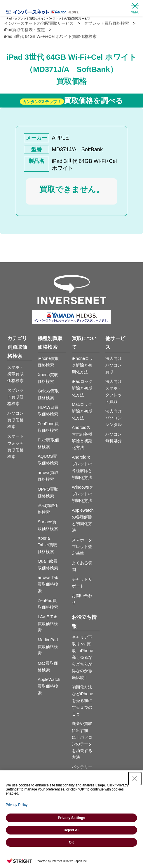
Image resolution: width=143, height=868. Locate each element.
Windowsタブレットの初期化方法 (82, 494)
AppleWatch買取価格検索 (49, 686)
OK (71, 842)
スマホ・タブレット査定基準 (82, 547)
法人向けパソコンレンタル (114, 418)
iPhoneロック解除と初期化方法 (82, 365)
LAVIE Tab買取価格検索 (48, 624)
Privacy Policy (17, 805)
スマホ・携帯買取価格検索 (15, 374)
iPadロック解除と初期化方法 (82, 388)
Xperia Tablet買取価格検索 (47, 545)
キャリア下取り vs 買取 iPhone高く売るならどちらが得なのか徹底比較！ (82, 657)
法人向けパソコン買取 (114, 365)
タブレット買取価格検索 (15, 397)
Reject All (71, 830)
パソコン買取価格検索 (15, 420)
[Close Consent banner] (135, 779)
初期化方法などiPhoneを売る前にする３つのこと (82, 700)
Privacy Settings (71, 818)
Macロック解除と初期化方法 (82, 411)
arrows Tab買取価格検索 (48, 584)
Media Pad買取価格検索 (48, 647)
